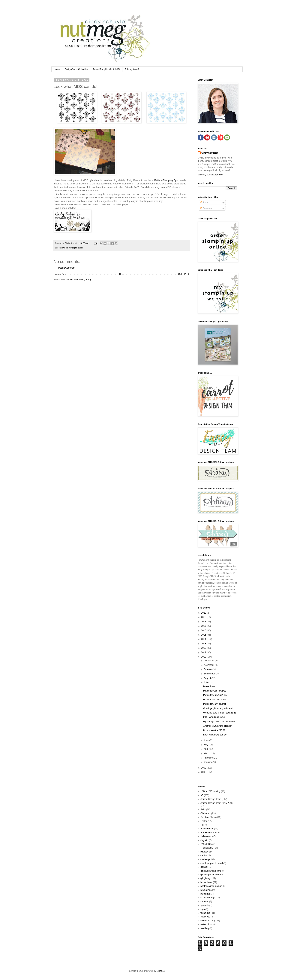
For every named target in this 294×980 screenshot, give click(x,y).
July (206, 683)
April (206, 749)
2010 (204, 657)
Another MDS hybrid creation (218, 726)
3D (202, 795)
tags (203, 909)
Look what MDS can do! (215, 735)
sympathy (205, 905)
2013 (204, 644)
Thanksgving (207, 848)
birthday (204, 852)
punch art (205, 894)
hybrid (65, 248)
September (210, 674)
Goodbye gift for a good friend (218, 708)
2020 (204, 613)
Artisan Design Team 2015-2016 (216, 803)
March (207, 753)
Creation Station (208, 817)
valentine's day (208, 921)
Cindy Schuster (210, 153)
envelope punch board (212, 863)
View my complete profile (210, 175)
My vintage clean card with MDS (219, 722)
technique (205, 913)
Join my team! (132, 69)
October (208, 669)
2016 (204, 630)
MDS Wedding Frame (214, 717)
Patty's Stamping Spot (166, 180)
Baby (203, 809)
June (207, 740)
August (208, 678)
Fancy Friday (207, 829)
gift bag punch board (211, 871)
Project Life (206, 844)
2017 (204, 626)
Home (57, 69)
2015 (204, 635)
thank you (205, 917)
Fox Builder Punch (210, 833)
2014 (204, 639)
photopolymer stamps (211, 886)
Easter (204, 821)
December (209, 661)
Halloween (206, 836)
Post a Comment (67, 268)
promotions (206, 890)
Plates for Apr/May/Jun (215, 700)
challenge (205, 859)
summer (204, 901)
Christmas (205, 813)
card (203, 855)
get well (204, 867)
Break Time (209, 686)
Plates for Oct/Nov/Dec (215, 691)
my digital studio (76, 248)
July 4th (204, 840)
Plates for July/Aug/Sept (215, 695)
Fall (202, 825)
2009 (204, 768)
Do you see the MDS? (214, 730)
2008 (204, 772)
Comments (207, 208)
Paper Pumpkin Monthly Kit (106, 69)
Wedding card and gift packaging (220, 713)
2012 (204, 648)
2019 (204, 617)
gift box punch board (211, 875)
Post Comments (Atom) (79, 280)
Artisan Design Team (211, 799)
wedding (205, 928)
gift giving (205, 878)
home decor (206, 882)
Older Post (183, 274)
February (209, 758)
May (206, 745)
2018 (204, 622)
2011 (204, 652)
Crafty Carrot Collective (76, 69)
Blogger (160, 971)
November (209, 665)
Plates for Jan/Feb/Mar (215, 704)
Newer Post (60, 274)
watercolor (206, 924)
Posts (204, 202)
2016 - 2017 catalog (210, 791)
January (208, 762)
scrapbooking (207, 898)
